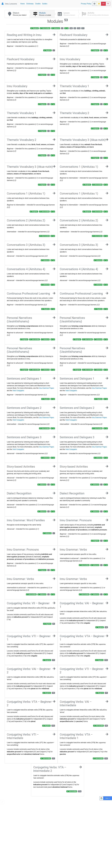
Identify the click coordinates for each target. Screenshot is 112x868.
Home (23, 4)
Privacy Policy (86, 4)
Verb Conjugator (18, 391)
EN (103, 4)
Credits (38, 4)
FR (108, 4)
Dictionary (30, 4)
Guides (45, 4)
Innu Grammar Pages (47, 388)
